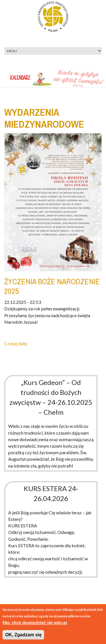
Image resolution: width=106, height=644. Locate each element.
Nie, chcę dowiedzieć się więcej (35, 622)
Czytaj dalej (16, 343)
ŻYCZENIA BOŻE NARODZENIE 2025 (52, 286)
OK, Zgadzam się (23, 635)
